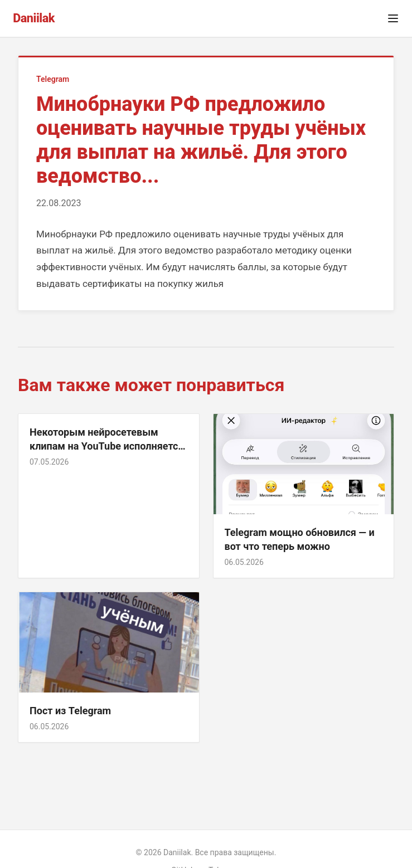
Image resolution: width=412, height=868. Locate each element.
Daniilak (34, 18)
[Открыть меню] (393, 18)
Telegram (53, 79)
